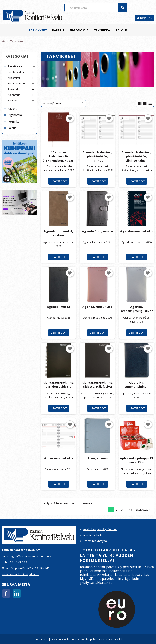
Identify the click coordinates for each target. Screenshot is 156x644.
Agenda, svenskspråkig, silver (137, 309)
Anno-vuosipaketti (58, 458)
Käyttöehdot (41, 639)
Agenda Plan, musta (97, 231)
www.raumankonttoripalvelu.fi (21, 574)
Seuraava (143, 510)
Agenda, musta (59, 307)
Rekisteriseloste (93, 535)
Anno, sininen (98, 458)
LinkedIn (17, 593)
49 (130, 510)
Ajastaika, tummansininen (136, 385)
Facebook (6, 593)
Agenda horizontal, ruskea (58, 233)
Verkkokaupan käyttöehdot (100, 529)
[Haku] (96, 8)
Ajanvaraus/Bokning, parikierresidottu (58, 385)
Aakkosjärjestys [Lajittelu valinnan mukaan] (53, 103)
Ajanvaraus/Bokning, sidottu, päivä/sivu (97, 385)
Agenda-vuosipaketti (136, 231)
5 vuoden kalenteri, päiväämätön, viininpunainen (136, 156)
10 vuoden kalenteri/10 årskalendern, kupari (58, 156)
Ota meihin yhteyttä (95, 541)
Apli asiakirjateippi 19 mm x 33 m (136, 460)
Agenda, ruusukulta (97, 307)
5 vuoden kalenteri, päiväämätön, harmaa (97, 156)
